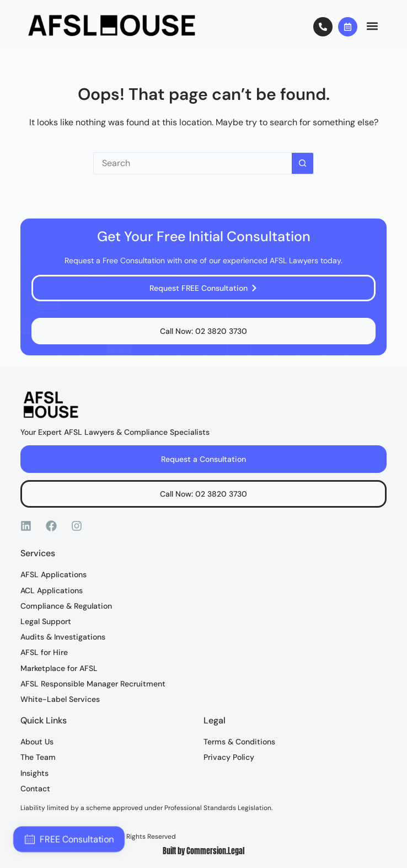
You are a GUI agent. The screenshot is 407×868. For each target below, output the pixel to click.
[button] (372, 26)
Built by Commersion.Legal (203, 851)
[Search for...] (192, 163)
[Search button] (303, 163)
